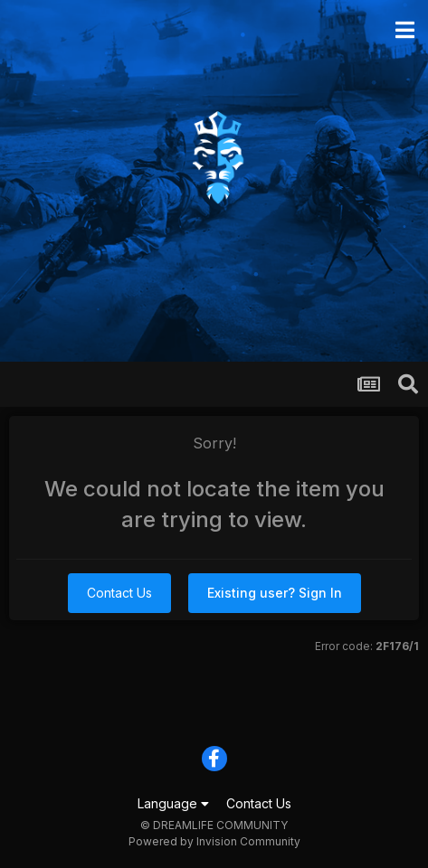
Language (173, 803)
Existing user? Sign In (275, 593)
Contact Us (119, 593)
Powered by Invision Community (214, 841)
